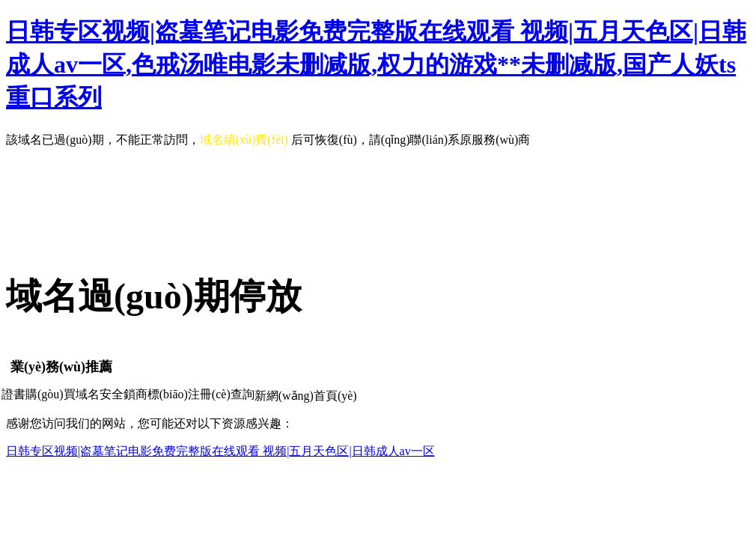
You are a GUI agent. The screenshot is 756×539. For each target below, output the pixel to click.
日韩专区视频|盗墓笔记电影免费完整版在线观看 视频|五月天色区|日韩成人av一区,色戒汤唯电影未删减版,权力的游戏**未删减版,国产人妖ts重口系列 (376, 64)
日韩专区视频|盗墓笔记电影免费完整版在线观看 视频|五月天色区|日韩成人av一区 (220, 451)
